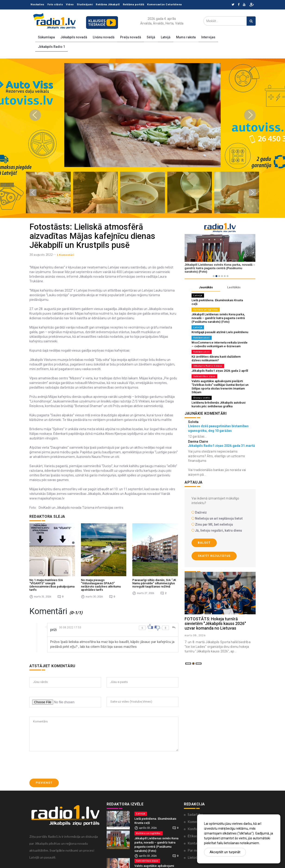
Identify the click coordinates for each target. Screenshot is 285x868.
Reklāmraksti (202, 338)
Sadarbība (195, 807)
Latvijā (166, 37)
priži (54, 623)
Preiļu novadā (131, 37)
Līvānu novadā (104, 37)
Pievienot (44, 776)
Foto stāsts (55, 5)
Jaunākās (206, 287)
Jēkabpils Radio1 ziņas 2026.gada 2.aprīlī (220, 371)
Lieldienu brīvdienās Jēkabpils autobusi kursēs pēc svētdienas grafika (218, 404)
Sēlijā (151, 37)
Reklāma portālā (134, 5)
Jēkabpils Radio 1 (51, 47)
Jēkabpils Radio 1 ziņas (208, 366)
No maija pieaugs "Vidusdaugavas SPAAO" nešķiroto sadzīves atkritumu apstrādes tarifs (101, 578)
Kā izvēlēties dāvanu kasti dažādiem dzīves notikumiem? (216, 358)
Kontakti (194, 836)
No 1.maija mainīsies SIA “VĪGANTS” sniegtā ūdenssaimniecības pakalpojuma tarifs (52, 578)
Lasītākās (234, 287)
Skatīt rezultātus (214, 556)
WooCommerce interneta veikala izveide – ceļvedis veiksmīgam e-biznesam (220, 344)
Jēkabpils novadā (74, 37)
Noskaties (37, 5)
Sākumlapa (46, 37)
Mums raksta (186, 37)
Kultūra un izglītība (206, 309)
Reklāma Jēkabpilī (108, 5)
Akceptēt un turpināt (225, 852)
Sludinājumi (85, 5)
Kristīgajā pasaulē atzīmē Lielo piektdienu (220, 332)
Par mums (195, 843)
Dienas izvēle (202, 398)
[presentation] (65, 758)
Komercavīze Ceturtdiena (164, 5)
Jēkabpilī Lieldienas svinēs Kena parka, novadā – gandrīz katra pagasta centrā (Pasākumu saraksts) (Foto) (218, 318)
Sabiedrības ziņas (204, 376)
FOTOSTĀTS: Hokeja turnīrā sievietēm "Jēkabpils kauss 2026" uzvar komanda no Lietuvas (215, 623)
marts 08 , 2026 (195, 635)
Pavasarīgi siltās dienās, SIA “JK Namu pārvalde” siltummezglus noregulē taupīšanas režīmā (154, 576)
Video (70, 5)
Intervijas (208, 37)
